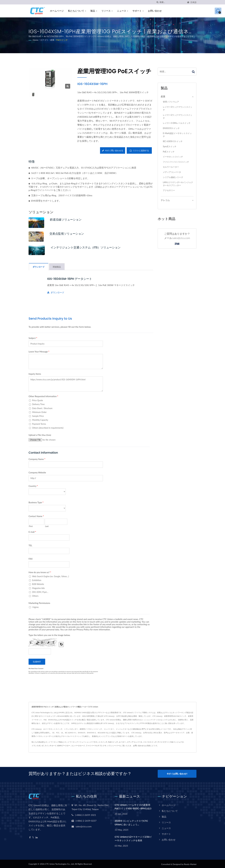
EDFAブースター (64, 746)
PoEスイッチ (62, 40)
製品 (94, 11)
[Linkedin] (37, 837)
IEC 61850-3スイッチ (173, 141)
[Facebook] (30, 837)
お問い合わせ (155, 11)
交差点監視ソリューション (68, 234)
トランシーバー (113, 746)
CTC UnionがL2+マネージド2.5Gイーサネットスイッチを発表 (133, 838)
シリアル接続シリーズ (173, 177)
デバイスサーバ (163, 742)
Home (35, 40)
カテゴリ (44, 40)
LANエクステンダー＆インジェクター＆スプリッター (178, 184)
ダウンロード (56, 293)
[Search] (172, 2)
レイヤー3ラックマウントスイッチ (178, 108)
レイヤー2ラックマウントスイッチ (178, 116)
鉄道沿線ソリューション (67, 219)
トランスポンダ (38, 746)
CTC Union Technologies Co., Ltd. (60, 863)
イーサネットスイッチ (173, 157)
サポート (138, 11)
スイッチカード (51, 746)
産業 (52, 40)
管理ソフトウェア (171, 102)
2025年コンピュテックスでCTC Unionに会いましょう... (131, 822)
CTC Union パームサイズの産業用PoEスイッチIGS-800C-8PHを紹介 (133, 806)
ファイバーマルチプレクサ (96, 746)
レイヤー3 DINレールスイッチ (177, 123)
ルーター (122, 742)
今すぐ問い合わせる (112, 150)
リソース (107, 11)
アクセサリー (169, 190)
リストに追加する (139, 150)
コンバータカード (78, 746)
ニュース (123, 11)
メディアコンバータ (172, 172)
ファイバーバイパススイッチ (176, 162)
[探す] (157, 2)
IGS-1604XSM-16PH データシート (71, 279)
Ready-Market (190, 863)
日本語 (193, 2)
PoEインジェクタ (177, 742)
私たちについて (77, 11)
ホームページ (57, 11)
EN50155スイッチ (171, 128)
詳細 (177, 244)
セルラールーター (171, 167)
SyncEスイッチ (170, 146)
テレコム (165, 200)
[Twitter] (33, 837)
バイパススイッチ (150, 742)
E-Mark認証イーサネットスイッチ (177, 135)
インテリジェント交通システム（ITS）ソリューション (89, 248)
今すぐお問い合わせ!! (177, 774)
